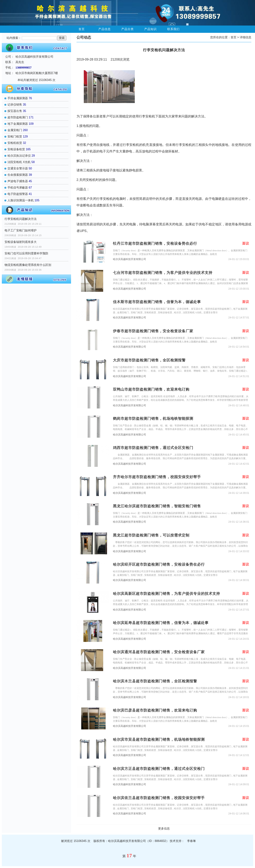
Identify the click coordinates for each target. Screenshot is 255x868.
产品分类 (127, 29)
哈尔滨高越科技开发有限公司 (130, 259)
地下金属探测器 (18, 124)
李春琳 (191, 841)
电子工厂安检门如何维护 (21, 230)
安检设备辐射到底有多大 (21, 242)
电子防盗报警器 (18, 194)
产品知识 (150, 29)
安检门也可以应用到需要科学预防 (26, 253)
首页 (82, 29)
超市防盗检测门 (18, 117)
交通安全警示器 (18, 168)
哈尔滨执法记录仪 (19, 156)
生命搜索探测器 (18, 175)
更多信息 (164, 829)
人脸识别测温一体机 (21, 200)
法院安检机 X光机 (19, 162)
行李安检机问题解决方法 (21, 219)
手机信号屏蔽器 (18, 188)
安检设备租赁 (16, 149)
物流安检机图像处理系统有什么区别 (28, 265)
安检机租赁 (15, 143)
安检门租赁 (15, 136)
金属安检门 (15, 130)
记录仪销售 (15, 105)
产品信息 (105, 29)
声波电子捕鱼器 (18, 181)
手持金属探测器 (18, 98)
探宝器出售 (15, 111)
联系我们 (173, 29)
